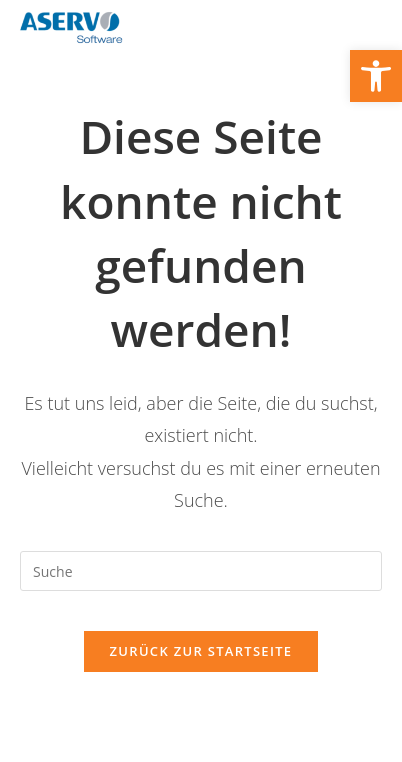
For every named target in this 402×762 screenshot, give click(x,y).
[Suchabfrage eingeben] (201, 571)
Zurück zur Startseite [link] (201, 651)
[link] (376, 76)
